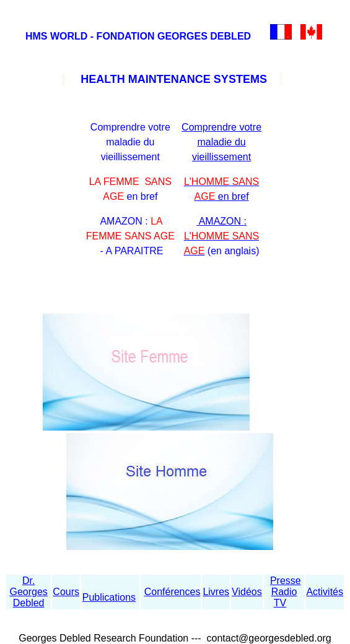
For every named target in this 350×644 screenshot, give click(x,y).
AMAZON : (222, 236)
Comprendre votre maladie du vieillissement (221, 142)
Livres (216, 592)
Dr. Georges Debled (28, 592)
